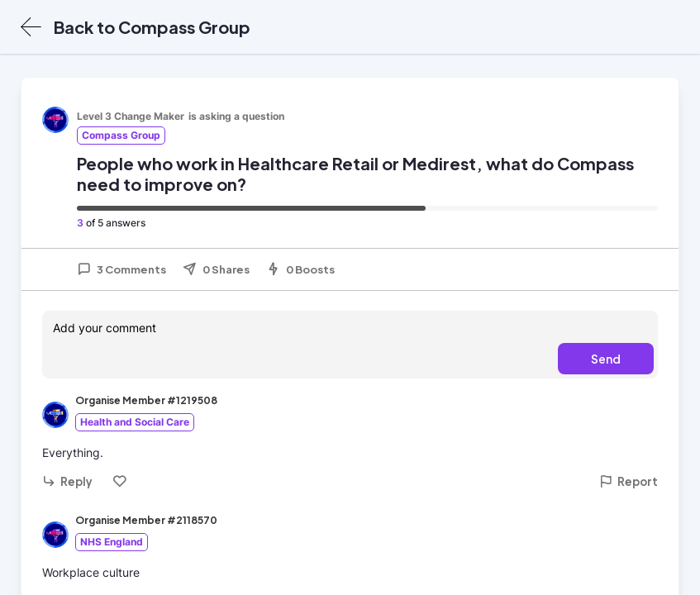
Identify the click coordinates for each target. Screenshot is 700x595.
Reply (67, 481)
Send (606, 359)
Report (629, 481)
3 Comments (121, 269)
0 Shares (216, 269)
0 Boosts (300, 269)
